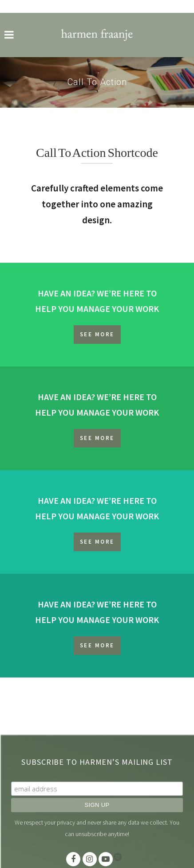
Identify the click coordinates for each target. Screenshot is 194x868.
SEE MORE (97, 334)
